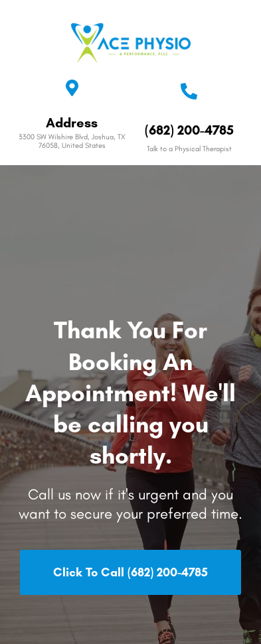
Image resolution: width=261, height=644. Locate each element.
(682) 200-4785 (189, 130)
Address (72, 123)
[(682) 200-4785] (189, 91)
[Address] (72, 88)
